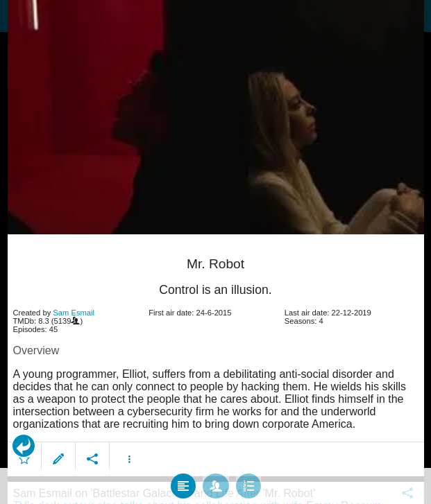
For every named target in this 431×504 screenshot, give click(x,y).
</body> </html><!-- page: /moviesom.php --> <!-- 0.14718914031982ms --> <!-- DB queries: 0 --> (215, 252)
